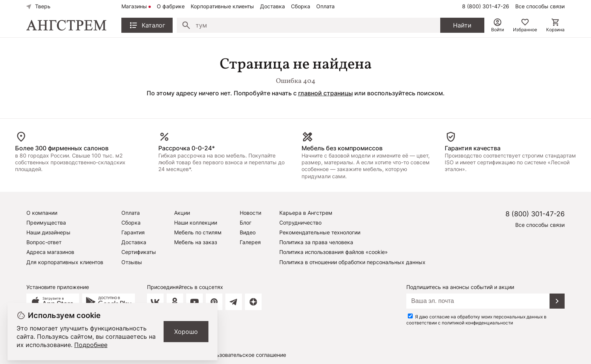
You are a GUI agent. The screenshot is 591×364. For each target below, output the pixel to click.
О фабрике (171, 6)
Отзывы (132, 262)
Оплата (325, 6)
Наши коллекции (196, 223)
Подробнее (91, 345)
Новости (250, 213)
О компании (42, 213)
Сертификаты (139, 252)
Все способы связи (540, 6)
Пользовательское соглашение (246, 355)
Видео (248, 232)
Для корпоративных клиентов (65, 262)
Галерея (250, 242)
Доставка (273, 6)
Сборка (301, 6)
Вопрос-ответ (44, 242)
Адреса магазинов (50, 252)
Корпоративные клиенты (222, 6)
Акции (182, 213)
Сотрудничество (300, 223)
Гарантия (133, 232)
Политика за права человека (316, 242)
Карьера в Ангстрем (306, 213)
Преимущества (46, 223)
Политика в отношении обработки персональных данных (352, 262)
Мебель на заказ (196, 242)
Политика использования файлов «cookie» (334, 252)
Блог (246, 223)
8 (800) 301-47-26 (486, 6)
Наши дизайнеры (48, 232)
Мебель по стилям (198, 232)
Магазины (134, 6)
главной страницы (325, 93)
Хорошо (186, 332)
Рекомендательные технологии (320, 232)
